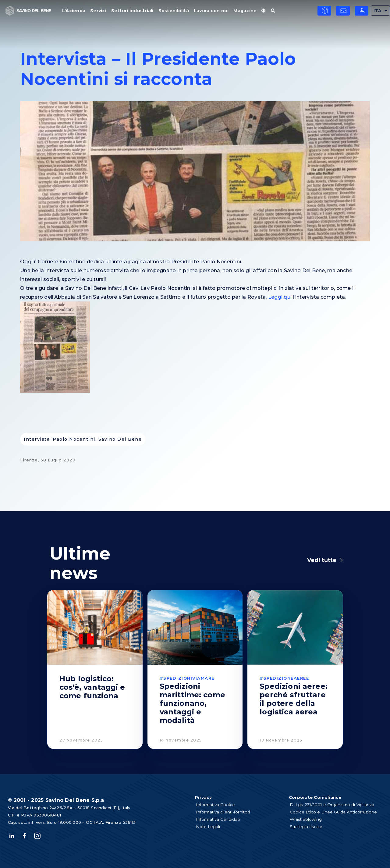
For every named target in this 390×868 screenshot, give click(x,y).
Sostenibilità (174, 11)
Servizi (98, 11)
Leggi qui (280, 297)
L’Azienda (74, 11)
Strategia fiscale (308, 827)
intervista (37, 439)
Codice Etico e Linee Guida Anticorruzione (336, 812)
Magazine (245, 11)
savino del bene (120, 439)
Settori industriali (132, 11)
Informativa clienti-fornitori (226, 812)
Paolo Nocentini (74, 439)
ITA (380, 11)
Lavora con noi (211, 11)
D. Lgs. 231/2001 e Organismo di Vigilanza (335, 805)
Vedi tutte (322, 560)
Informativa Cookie (218, 805)
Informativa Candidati (220, 819)
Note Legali (210, 827)
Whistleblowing (308, 819)
